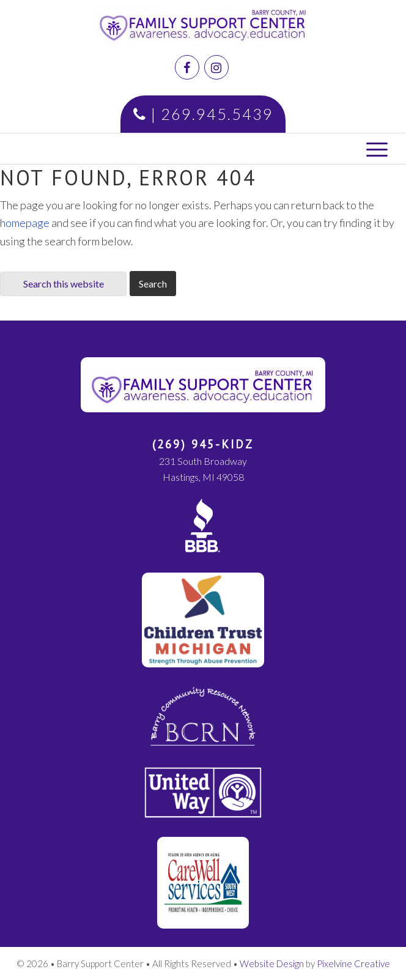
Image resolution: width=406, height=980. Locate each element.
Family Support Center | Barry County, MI (241, 28)
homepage (25, 223)
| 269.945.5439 (203, 114)
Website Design (272, 963)
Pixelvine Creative (353, 963)
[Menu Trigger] (377, 148)
